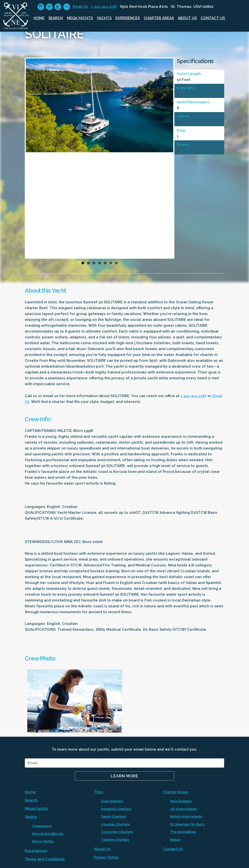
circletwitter (58, 7)
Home (39, 18)
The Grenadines (183, 832)
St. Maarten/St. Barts (187, 824)
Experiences (128, 18)
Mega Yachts (80, 18)
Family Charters (114, 816)
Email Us (80, 7)
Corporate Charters (117, 832)
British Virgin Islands (186, 816)
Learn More (124, 776)
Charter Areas (159, 18)
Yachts (104, 18)
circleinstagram (41, 7)
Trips (98, 792)
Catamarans (42, 826)
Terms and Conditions (45, 859)
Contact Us (213, 18)
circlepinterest (67, 7)
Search (56, 18)
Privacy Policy (106, 857)
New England (181, 801)
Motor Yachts (43, 841)
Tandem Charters (115, 839)
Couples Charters (116, 824)
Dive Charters (112, 801)
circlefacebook (49, 7)
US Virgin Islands (183, 809)
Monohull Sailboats (48, 834)
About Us (187, 18)
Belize (175, 839)
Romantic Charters (116, 809)
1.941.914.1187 (104, 7)
